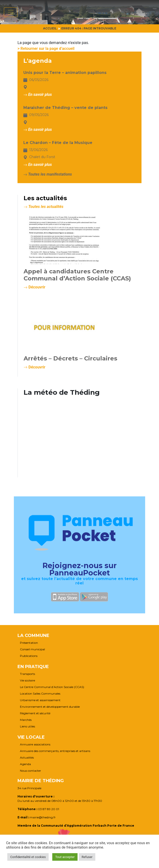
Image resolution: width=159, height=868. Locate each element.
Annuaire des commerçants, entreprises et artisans (55, 751)
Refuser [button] (87, 857)
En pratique (33, 667)
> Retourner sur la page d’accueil (46, 49)
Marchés (26, 720)
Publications (29, 656)
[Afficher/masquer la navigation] (11, 12)
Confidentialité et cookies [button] (28, 857)
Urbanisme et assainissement (40, 700)
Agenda (25, 764)
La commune (33, 635)
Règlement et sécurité (35, 713)
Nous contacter (31, 771)
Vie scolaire (27, 680)
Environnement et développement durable (50, 707)
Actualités (27, 758)
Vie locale (31, 737)
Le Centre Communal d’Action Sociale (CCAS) (52, 687)
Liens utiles (27, 726)
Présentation (29, 643)
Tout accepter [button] (65, 857)
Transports (27, 674)
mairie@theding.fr (43, 817)
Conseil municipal (32, 649)
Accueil (50, 28)
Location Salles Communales (40, 694)
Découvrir (34, 287)
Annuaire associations (35, 744)
